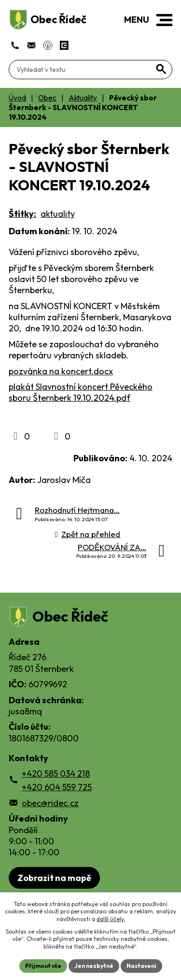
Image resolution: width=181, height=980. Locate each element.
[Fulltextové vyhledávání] (90, 70)
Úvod (17, 98)
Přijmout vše (43, 966)
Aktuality (83, 98)
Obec (47, 98)
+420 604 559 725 (57, 787)
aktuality (58, 214)
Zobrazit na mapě (54, 878)
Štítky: (22, 214)
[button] (164, 20)
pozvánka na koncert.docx (61, 371)
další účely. (111, 919)
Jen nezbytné (94, 966)
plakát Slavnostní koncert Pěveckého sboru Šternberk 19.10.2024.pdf (81, 392)
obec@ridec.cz (50, 803)
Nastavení (141, 966)
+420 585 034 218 (56, 774)
